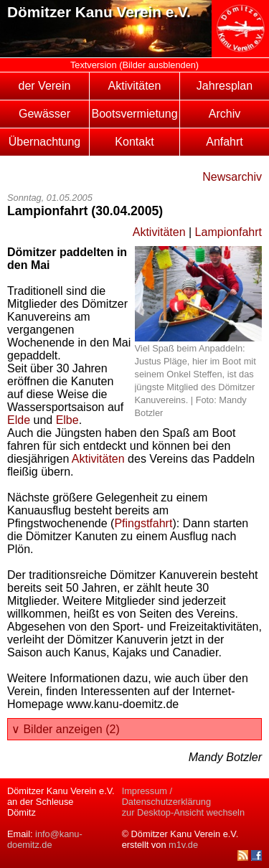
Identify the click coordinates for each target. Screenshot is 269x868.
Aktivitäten (135, 86)
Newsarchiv (232, 177)
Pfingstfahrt (143, 523)
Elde (19, 420)
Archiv (225, 114)
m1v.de (183, 845)
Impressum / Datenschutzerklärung (166, 796)
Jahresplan (225, 86)
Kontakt (134, 142)
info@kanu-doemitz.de (45, 839)
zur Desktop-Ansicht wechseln (183, 812)
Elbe (67, 420)
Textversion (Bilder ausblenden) (134, 65)
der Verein (45, 86)
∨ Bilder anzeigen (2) (66, 729)
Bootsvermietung (134, 114)
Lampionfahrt (228, 232)
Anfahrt (225, 142)
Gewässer (44, 114)
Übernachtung (45, 142)
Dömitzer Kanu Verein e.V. (99, 12)
